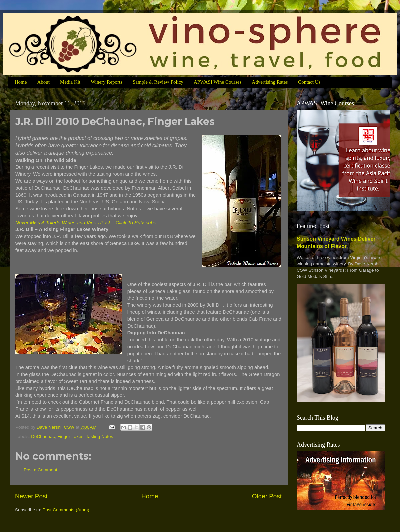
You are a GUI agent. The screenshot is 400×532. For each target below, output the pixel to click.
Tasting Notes (99, 436)
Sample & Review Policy (158, 82)
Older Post (267, 496)
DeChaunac (43, 436)
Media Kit (70, 82)
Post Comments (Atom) (66, 510)
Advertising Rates (270, 82)
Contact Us (309, 82)
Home (21, 82)
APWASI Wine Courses (217, 82)
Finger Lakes (70, 436)
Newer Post (31, 496)
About (43, 82)
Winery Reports (106, 82)
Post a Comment (40, 470)
